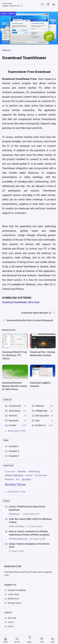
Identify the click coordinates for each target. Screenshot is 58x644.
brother (13, 427)
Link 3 (11, 629)
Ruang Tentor (15, 605)
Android (13, 417)
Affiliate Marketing (42, 412)
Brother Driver (41, 427)
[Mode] (53, 640)
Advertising (14, 412)
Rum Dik (12, 621)
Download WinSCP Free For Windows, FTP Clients (15, 356)
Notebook (15, 515)
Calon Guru (14, 596)
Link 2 (11, 625)
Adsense (40, 407)
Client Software (18, 528)
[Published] (22, 6)
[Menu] (30, 639)
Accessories (15, 407)
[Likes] (42, 640)
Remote (8, 50)
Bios (38, 422)
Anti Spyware (42, 417)
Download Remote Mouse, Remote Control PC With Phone (15, 387)
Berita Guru (14, 601)
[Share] (48, 4)
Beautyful (14, 422)
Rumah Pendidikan (17, 592)
